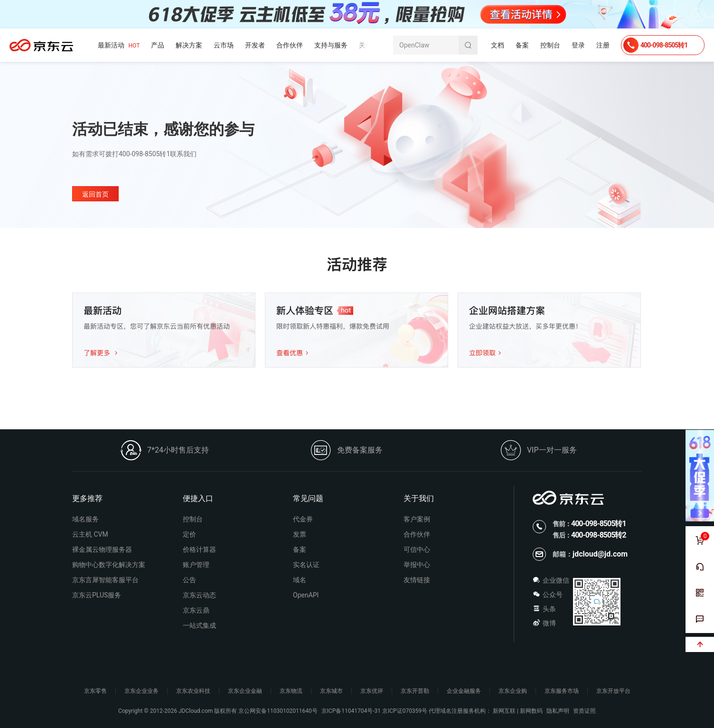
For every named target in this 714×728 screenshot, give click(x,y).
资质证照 (584, 711)
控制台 (550, 45)
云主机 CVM (90, 534)
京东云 (41, 45)
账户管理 (196, 565)
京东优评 (372, 691)
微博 (544, 623)
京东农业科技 (193, 691)
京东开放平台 (613, 691)
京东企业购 (513, 691)
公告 (189, 580)
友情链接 (417, 580)
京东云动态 (199, 595)
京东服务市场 (562, 691)
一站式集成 (199, 625)
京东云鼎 (196, 610)
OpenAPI (306, 595)
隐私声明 (558, 711)
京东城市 (331, 691)
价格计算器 (199, 549)
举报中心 (417, 565)
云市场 (224, 45)
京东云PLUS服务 (97, 595)
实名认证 (306, 565)
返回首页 (95, 194)
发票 (300, 534)
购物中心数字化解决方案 (109, 565)
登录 (578, 45)
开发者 (255, 45)
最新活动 (119, 45)
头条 (544, 609)
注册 (603, 45)
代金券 (303, 519)
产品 (158, 45)
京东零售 (95, 691)
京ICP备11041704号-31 (351, 711)
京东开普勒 (415, 691)
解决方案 (189, 45)
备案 (522, 45)
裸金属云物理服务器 (102, 549)
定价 (189, 534)
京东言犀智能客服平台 (105, 580)
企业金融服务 (464, 691)
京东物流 (291, 691)
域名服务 (85, 519)
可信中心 (417, 549)
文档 (498, 45)
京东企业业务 (141, 691)
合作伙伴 (290, 45)
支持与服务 (331, 45)
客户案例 (417, 519)
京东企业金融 (245, 691)
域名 (300, 580)
